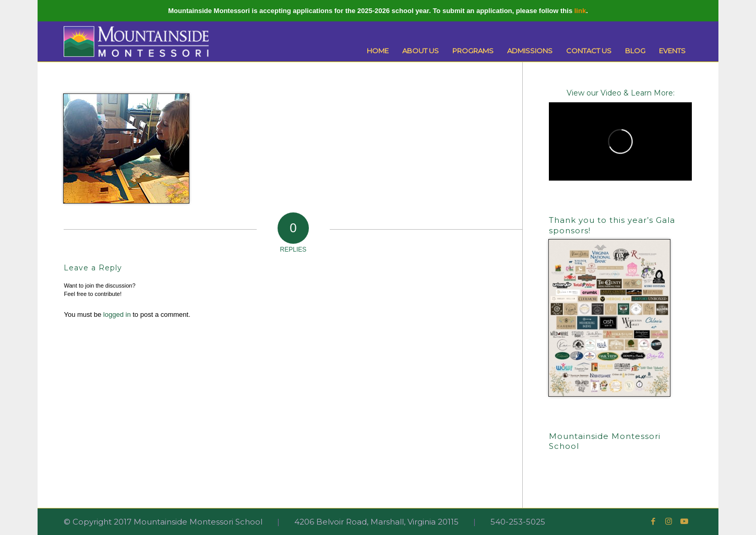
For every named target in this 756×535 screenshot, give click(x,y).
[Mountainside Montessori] (136, 41)
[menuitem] (378, 51)
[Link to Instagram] (669, 521)
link (580, 11)
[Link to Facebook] (653, 521)
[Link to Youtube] (685, 521)
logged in (117, 314)
